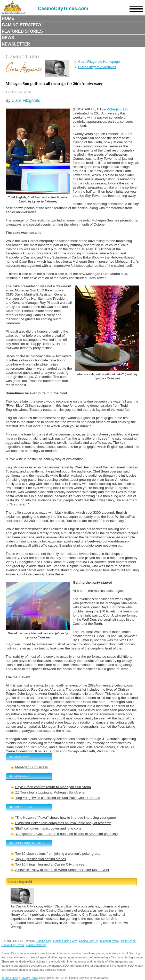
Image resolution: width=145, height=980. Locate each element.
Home (8, 18)
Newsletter (16, 44)
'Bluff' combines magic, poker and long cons (48, 828)
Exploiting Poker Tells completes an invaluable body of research (63, 823)
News (8, 38)
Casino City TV (88, 941)
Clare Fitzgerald (26, 100)
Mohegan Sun (117, 109)
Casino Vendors (36, 945)
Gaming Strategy (22, 25)
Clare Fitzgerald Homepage (99, 62)
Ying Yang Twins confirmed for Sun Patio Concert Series (58, 798)
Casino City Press (13, 945)
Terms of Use (10, 978)
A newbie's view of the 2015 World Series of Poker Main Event (62, 870)
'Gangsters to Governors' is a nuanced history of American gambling (66, 834)
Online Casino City (65, 941)
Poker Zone (128, 941)
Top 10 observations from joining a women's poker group (58, 854)
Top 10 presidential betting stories (41, 859)
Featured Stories (22, 31)
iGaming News (110, 941)
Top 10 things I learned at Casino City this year (50, 864)
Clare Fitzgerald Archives (97, 67)
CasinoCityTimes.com (63, 8)
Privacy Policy (29, 978)
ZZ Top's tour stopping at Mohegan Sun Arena (50, 792)
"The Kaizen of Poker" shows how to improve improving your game (66, 818)
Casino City (44, 941)
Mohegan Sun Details (31, 767)
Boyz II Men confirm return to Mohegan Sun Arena (53, 787)
